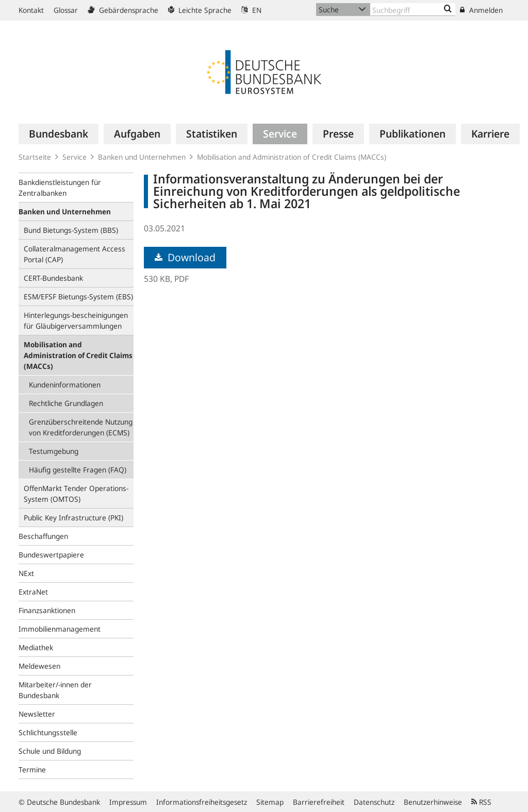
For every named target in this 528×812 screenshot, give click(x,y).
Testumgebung (54, 451)
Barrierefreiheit (319, 802)
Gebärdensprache (123, 10)
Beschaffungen (43, 536)
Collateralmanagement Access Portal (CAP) (75, 254)
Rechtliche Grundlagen (66, 403)
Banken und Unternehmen (142, 157)
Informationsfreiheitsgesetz (202, 802)
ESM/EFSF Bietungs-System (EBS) (78, 297)
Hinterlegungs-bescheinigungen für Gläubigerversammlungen (76, 320)
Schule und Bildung (50, 751)
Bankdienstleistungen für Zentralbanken (60, 188)
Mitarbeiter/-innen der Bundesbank (55, 690)
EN (251, 10)
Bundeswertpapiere (51, 555)
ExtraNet (33, 592)
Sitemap (270, 802)
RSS (481, 802)
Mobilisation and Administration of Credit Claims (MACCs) (292, 157)
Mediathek (36, 647)
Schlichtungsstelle (48, 732)
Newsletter (37, 714)
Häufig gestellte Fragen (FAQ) (78, 470)
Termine (32, 769)
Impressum (128, 802)
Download (185, 257)
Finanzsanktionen (47, 610)
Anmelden (481, 10)
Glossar (66, 10)
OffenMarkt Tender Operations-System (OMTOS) (76, 494)
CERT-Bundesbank (53, 278)
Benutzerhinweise (433, 802)
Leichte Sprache (200, 10)
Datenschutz (374, 802)
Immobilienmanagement (60, 629)
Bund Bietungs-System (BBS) (71, 230)
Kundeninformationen (65, 385)
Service (75, 157)
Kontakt (31, 10)
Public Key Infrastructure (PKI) (73, 518)
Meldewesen (39, 666)
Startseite (35, 157)
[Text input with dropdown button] (413, 10)
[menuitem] (59, 134)
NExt (26, 573)
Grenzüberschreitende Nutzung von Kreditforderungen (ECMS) (81, 427)
